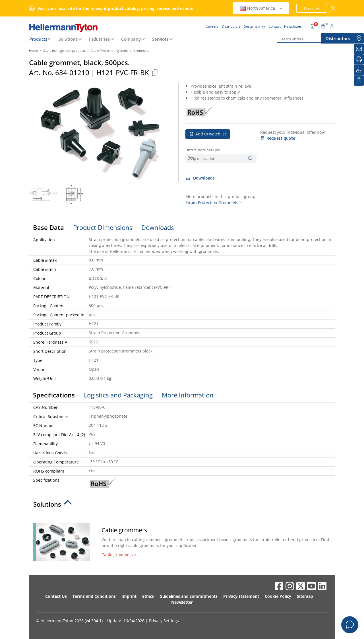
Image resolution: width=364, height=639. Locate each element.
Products (38, 39)
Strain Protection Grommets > (214, 202)
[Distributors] (359, 38)
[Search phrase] (306, 39)
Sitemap (305, 596)
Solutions (68, 39)
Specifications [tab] (54, 395)
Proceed (312, 9)
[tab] (182, 506)
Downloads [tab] (158, 227)
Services (160, 39)
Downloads (200, 178)
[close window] (333, 8)
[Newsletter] (359, 49)
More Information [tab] (188, 395)
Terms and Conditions (94, 596)
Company (131, 39)
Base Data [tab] (48, 227)
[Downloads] (359, 70)
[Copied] (155, 72)
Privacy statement (241, 596)
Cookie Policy (278, 596)
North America (262, 8)
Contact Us (56, 596)
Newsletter (182, 602)
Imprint (129, 596)
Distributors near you (203, 150)
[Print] (359, 59)
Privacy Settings (164, 621)
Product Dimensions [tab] (103, 227)
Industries (99, 39)
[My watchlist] (359, 81)
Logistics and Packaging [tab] (118, 395)
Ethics (148, 596)
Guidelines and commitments (189, 596)
